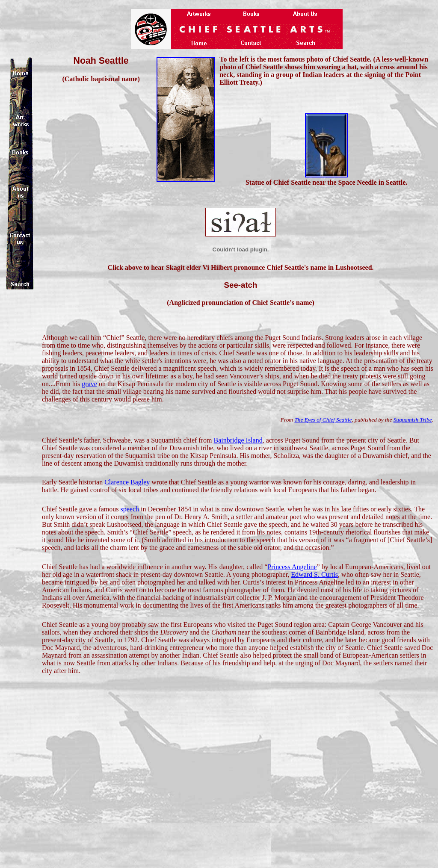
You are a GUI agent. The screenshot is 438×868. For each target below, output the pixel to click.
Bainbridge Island (238, 440)
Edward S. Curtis (314, 574)
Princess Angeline (292, 567)
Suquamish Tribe (413, 420)
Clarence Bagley (127, 482)
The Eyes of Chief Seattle (323, 420)
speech (130, 509)
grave (89, 384)
